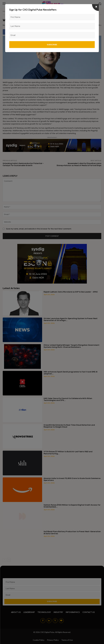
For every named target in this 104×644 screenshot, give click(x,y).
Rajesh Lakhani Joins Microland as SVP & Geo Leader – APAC (71, 292)
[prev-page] (4, 560)
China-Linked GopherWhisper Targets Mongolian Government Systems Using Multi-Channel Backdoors (71, 346)
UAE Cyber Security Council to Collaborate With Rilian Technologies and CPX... (68, 399)
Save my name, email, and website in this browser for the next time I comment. (39, 229)
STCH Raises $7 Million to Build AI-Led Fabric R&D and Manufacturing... (68, 453)
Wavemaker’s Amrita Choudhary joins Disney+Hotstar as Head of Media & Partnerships (79, 164)
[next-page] (9, 560)
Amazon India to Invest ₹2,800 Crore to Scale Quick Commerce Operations (72, 479)
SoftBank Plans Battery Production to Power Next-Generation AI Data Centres (72, 532)
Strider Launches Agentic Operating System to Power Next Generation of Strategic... (71, 319)
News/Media (14, 11)
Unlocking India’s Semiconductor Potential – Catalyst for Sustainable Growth (23, 164)
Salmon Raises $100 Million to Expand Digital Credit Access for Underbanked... (72, 506)
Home (5, 11)
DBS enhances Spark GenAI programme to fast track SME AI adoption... (71, 373)
